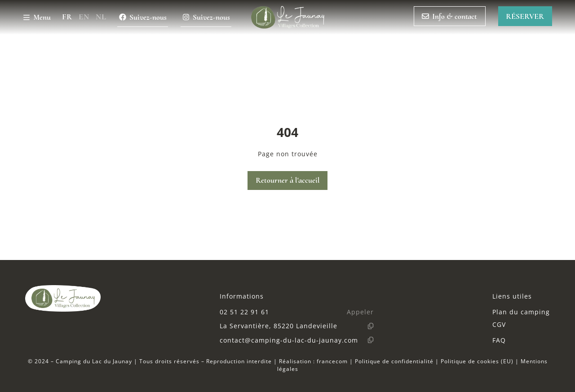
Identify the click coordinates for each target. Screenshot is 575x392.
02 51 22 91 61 (244, 312)
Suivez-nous (143, 17)
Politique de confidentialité (394, 361)
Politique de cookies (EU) (477, 361)
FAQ (499, 340)
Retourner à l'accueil (288, 180)
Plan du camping (521, 312)
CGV (499, 324)
